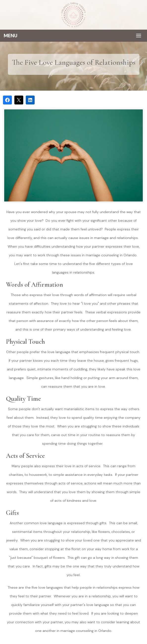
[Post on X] (19, 100)
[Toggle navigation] (73, 36)
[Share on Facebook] (7, 100)
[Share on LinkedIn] (30, 100)
